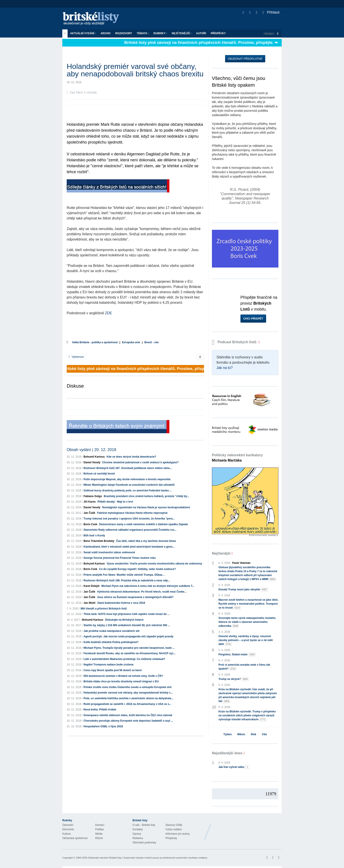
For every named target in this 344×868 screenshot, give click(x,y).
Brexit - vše (151, 342)
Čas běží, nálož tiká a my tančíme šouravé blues (146, 541)
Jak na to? (225, 368)
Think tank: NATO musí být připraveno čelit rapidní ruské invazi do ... (127, 614)
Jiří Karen (90, 502)
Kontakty (138, 829)
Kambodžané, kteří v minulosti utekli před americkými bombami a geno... (129, 547)
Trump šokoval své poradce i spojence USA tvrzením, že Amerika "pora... (129, 519)
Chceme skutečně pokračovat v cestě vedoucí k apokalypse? (140, 462)
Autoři (201, 33)
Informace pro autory (178, 834)
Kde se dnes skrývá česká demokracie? (131, 457)
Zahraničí (68, 825)
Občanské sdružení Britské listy (105, 858)
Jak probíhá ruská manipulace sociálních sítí (112, 631)
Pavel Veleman (241, 563)
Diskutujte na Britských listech (124, 620)
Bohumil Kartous (94, 457)
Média (99, 834)
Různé (99, 838)
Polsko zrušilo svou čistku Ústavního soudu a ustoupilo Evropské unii (128, 687)
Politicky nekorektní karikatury (237, 458)
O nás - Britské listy (144, 825)
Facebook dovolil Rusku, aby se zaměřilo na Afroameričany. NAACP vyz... (130, 653)
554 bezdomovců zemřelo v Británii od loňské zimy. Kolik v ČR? (123, 676)
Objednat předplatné (245, 59)
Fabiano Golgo (93, 496)
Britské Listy (247, 828)
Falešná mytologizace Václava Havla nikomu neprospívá (132, 513)
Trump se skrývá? (234, 679)
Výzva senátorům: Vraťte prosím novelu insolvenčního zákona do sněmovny (154, 564)
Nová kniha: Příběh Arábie (100, 710)
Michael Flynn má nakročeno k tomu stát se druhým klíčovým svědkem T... (148, 586)
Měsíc (241, 734)
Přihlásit (271, 12)
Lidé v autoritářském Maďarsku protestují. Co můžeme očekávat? (124, 659)
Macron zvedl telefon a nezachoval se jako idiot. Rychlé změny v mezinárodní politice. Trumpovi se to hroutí (248, 604)
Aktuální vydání (83, 33)
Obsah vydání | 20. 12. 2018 (91, 450)
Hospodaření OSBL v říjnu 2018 (103, 726)
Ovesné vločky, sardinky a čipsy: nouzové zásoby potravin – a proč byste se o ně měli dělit (246, 640)
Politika (99, 829)
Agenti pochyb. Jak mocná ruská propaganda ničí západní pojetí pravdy (128, 636)
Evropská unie (131, 342)
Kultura (66, 834)
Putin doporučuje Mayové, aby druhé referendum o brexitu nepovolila (127, 479)
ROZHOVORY (124, 33)
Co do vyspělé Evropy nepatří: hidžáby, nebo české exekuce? (138, 569)
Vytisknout (76, 357)
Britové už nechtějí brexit (99, 474)
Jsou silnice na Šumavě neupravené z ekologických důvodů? (135, 597)
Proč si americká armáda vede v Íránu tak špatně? (244, 667)
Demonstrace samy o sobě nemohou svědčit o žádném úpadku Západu (144, 524)
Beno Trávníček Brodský (99, 541)
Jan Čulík (89, 513)
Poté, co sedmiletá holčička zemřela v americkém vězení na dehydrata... (128, 698)
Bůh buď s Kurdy (94, 536)
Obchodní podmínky (144, 843)
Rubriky (160, 33)
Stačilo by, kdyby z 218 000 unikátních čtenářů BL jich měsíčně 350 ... (127, 625)
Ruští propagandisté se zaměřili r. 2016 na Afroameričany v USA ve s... (128, 704)
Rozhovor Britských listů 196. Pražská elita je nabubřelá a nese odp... (127, 580)
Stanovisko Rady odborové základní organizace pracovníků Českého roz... (130, 530)
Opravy (137, 834)
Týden (228, 734)
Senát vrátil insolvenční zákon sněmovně (109, 552)
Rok (254, 734)
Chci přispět (253, 319)
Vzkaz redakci (174, 829)
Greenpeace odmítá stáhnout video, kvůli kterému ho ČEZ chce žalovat (128, 715)
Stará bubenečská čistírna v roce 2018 (121, 603)
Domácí (100, 825)
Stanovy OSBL (174, 825)
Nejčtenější (182, 33)
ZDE (108, 313)
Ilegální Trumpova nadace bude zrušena (108, 665)
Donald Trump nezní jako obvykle (243, 590)
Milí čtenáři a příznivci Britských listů (104, 609)
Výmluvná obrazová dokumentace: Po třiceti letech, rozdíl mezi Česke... (142, 592)
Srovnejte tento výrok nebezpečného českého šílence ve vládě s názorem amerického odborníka (247, 622)
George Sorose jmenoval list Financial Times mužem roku (120, 558)
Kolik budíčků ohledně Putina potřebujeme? (111, 642)
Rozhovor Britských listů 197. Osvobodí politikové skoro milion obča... (128, 468)
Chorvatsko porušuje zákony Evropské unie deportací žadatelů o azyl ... (128, 721)
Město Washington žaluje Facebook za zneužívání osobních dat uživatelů (129, 485)
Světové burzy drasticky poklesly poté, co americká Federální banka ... (128, 491)
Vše (264, 734)
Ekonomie (68, 829)
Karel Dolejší (92, 586)
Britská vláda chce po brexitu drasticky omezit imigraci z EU (121, 681)
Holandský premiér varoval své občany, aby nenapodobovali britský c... (128, 693)
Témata (143, 33)
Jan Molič (90, 603)
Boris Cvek (90, 524)
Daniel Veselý (92, 462)
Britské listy (93, 19)
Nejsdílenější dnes (227, 753)
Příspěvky (218, 33)
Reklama (138, 838)
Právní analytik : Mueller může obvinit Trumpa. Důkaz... (124, 575)
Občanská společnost (75, 838)
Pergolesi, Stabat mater (237, 655)
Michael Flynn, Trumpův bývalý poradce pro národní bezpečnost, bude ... (129, 648)
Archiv (106, 33)
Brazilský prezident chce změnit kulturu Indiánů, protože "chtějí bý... (146, 496)
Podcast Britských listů (235, 342)
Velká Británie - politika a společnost (95, 342)
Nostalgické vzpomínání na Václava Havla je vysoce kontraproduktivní (146, 507)
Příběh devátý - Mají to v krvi (115, 502)
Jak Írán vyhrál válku (234, 767)
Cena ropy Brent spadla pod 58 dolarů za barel (113, 670)
